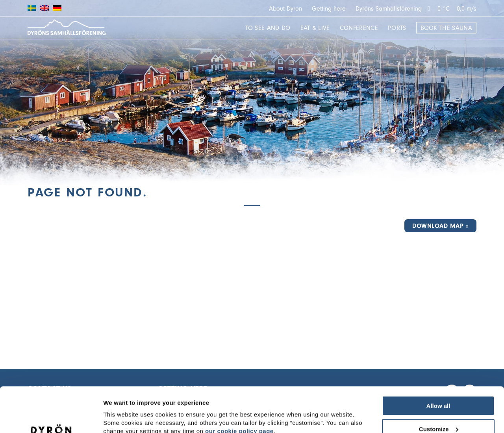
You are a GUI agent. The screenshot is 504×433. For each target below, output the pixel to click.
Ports (397, 28)
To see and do (268, 28)
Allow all (438, 367)
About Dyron (285, 9)
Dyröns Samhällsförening (389, 9)
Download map (438, 226)
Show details (121, 414)
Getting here (329, 9)
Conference (359, 28)
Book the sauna (446, 28)
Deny (438, 414)
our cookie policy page (239, 392)
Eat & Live (315, 28)
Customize (439, 390)
